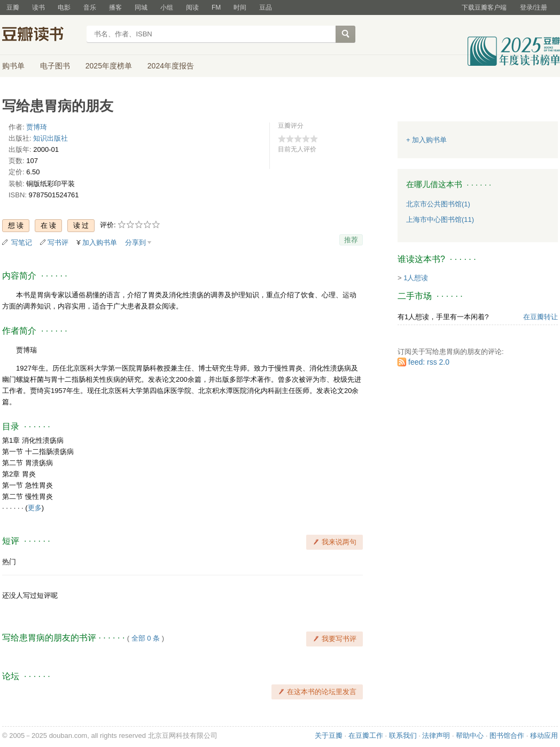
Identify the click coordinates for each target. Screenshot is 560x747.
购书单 (13, 66)
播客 (115, 7)
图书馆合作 (507, 736)
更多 (35, 508)
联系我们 (403, 736)
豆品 (266, 7)
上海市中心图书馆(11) (440, 220)
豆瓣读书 (41, 35)
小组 (167, 7)
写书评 (58, 242)
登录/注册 (534, 7)
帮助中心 (470, 736)
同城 (141, 7)
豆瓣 (13, 7)
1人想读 (416, 278)
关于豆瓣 (329, 736)
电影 (64, 7)
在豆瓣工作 (366, 736)
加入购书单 (100, 242)
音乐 (90, 7)
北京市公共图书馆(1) (438, 204)
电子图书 (55, 66)
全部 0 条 (146, 638)
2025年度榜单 (109, 66)
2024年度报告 (171, 66)
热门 (9, 562)
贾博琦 (37, 127)
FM (216, 7)
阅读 (192, 7)
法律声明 (436, 736)
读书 (38, 7)
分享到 (135, 242)
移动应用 (544, 736)
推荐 (351, 240)
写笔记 (22, 242)
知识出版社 (50, 138)
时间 (240, 7)
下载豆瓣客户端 (484, 7)
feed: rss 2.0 (429, 362)
